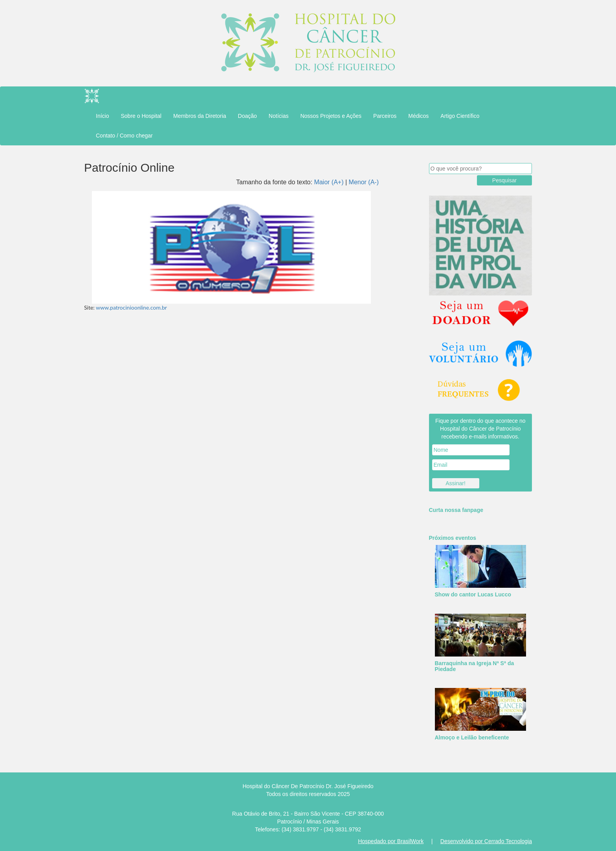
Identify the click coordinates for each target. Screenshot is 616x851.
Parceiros (385, 116)
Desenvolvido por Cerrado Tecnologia (486, 841)
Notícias (279, 116)
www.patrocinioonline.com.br (131, 307)
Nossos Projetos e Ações (331, 116)
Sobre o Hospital (141, 116)
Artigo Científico (460, 116)
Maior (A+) (329, 182)
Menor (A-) (364, 182)
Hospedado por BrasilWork (391, 841)
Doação (247, 116)
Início (102, 116)
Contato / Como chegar (124, 136)
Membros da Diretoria (200, 116)
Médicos (418, 116)
